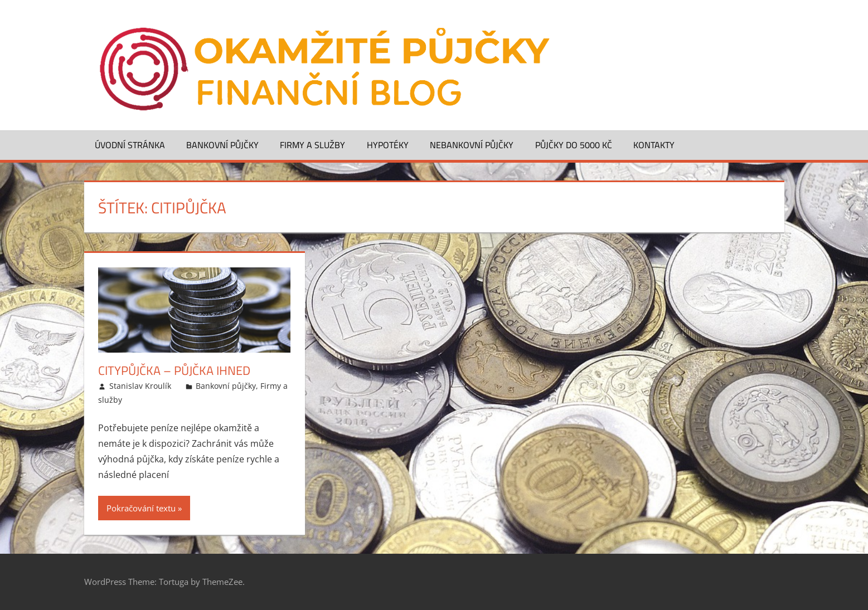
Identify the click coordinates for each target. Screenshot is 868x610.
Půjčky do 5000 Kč (574, 145)
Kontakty (654, 145)
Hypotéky (388, 145)
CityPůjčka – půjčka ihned (174, 370)
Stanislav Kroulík (140, 386)
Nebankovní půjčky (472, 145)
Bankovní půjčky (222, 145)
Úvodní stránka (130, 145)
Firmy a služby (312, 145)
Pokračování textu (141, 508)
